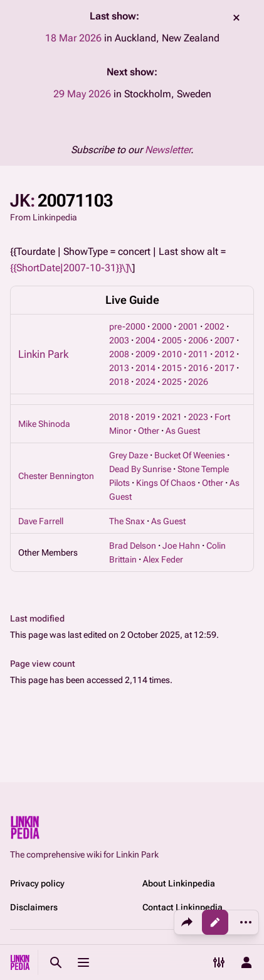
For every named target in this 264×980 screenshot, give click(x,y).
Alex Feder (163, 559)
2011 (198, 354)
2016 (198, 368)
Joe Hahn (181, 546)
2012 (224, 354)
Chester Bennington (56, 476)
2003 (119, 340)
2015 (172, 368)
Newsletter (168, 150)
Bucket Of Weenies (190, 455)
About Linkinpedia (179, 883)
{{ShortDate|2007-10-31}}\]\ (71, 268)
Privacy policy (37, 883)
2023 (198, 417)
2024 (145, 382)
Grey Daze (129, 455)
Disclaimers (34, 907)
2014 (145, 368)
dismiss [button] (236, 18)
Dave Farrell (41, 521)
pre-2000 (127, 326)
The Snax (127, 521)
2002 (214, 326)
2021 (172, 417)
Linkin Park (43, 354)
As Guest (183, 431)
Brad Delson (133, 546)
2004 (145, 340)
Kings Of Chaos (166, 483)
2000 (162, 326)
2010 (172, 354)
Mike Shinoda (44, 424)
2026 (198, 382)
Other (149, 431)
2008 (119, 354)
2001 (188, 326)
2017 (224, 368)
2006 (198, 340)
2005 (172, 340)
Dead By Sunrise (140, 469)
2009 (145, 354)
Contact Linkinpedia (182, 907)
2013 (119, 368)
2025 (172, 382)
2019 (145, 417)
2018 (119, 382)
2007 (224, 340)
